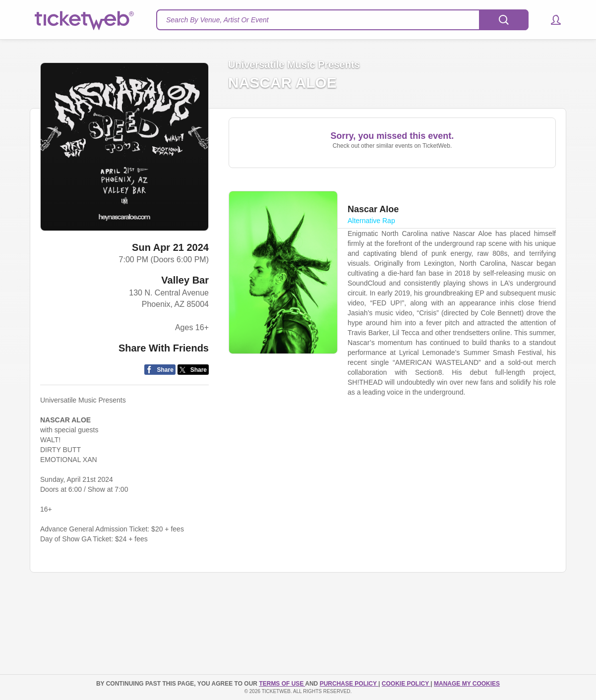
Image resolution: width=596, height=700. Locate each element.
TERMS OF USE (282, 684)
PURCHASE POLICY (349, 684)
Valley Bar (185, 280)
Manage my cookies (467, 684)
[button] (551, 20)
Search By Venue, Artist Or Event (217, 20)
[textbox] (342, 20)
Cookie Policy (406, 684)
